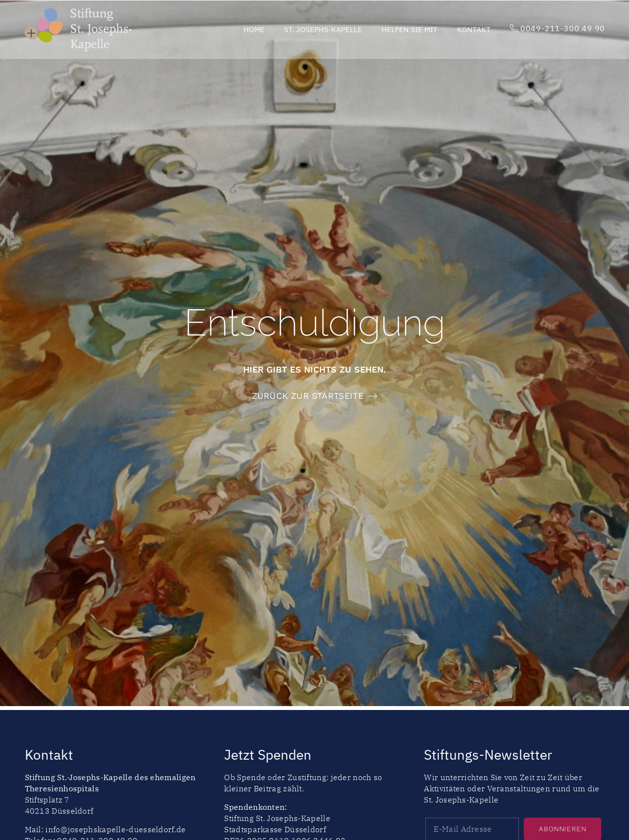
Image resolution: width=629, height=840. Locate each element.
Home (254, 29)
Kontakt (474, 29)
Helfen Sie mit (410, 29)
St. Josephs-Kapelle (323, 29)
